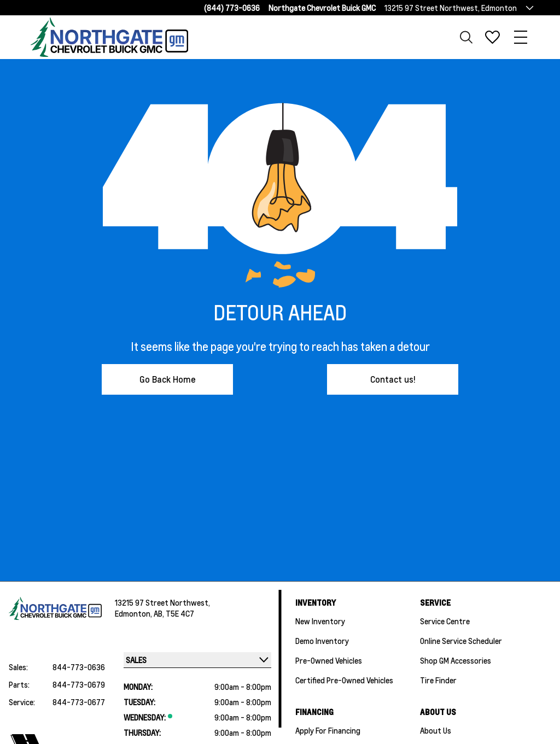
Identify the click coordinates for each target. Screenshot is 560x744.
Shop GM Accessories (456, 660)
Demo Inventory (322, 641)
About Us (436, 730)
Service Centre (445, 621)
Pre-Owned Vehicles (329, 660)
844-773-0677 (79, 702)
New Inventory (320, 621)
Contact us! (393, 379)
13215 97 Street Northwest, (162, 602)
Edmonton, (134, 613)
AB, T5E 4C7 (174, 613)
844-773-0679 (79, 684)
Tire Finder (438, 680)
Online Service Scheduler (461, 641)
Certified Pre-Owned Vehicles (344, 680)
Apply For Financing (328, 730)
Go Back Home (168, 379)
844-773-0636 (79, 667)
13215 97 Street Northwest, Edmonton (451, 8)
